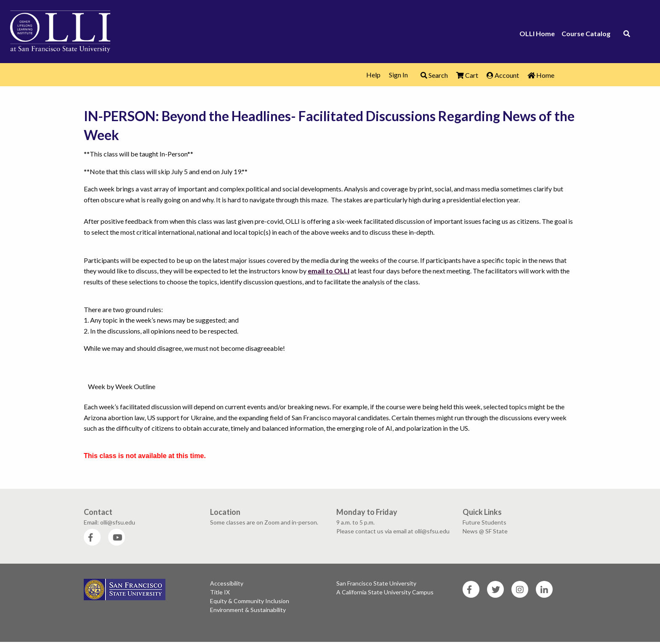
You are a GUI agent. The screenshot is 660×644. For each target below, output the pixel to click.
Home (541, 75)
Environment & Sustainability (248, 610)
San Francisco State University (376, 583)
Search (434, 75)
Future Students (484, 522)
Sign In (398, 75)
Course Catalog (586, 34)
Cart (467, 75)
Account (503, 75)
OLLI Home (537, 34)
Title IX (220, 592)
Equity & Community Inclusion (250, 601)
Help (373, 75)
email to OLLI (329, 271)
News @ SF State (485, 531)
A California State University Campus (385, 592)
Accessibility (227, 583)
